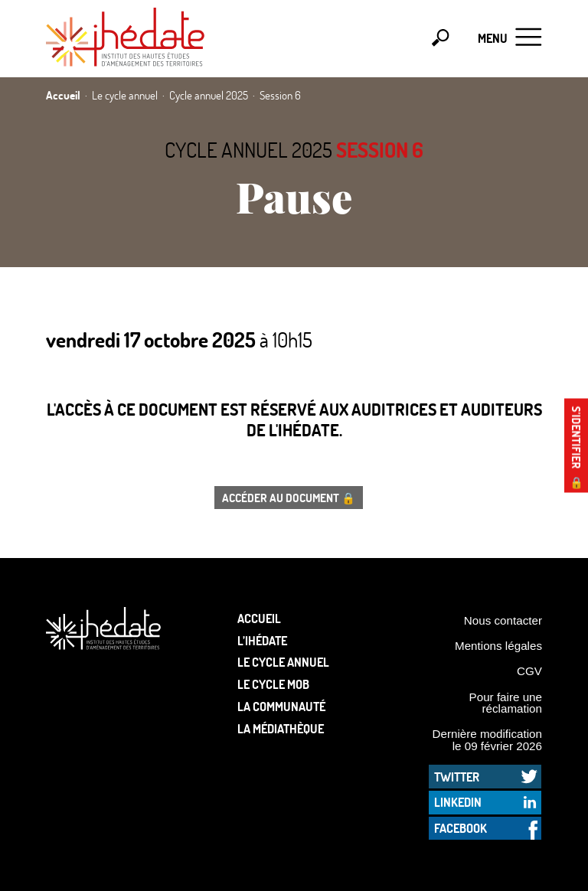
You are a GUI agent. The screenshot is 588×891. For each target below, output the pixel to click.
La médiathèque (281, 728)
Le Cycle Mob (273, 684)
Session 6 (380, 150)
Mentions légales (498, 646)
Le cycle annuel (283, 662)
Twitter (457, 777)
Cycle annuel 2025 (248, 150)
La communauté (281, 706)
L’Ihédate (262, 640)
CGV (529, 671)
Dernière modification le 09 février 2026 (487, 739)
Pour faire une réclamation (506, 703)
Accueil (259, 618)
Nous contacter (503, 620)
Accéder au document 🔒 (289, 498)
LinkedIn (458, 802)
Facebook (461, 828)
